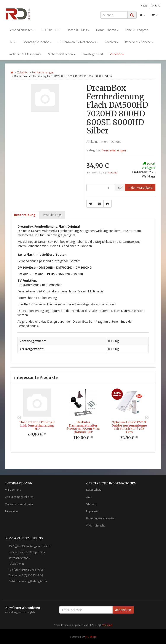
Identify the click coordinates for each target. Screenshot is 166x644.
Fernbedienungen (22, 30)
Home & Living (78, 30)
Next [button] (147, 418)
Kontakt (155, 5)
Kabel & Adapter (137, 30)
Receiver (111, 42)
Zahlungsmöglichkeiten (19, 497)
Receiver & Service (139, 42)
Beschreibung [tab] (25, 215)
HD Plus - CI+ (51, 30)
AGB (89, 497)
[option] (37, 416)
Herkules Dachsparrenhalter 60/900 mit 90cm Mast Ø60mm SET (83, 427)
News (144, 5)
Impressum (93, 511)
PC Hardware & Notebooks (78, 42)
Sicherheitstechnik (62, 54)
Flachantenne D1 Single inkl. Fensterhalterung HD (37, 426)
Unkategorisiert (93, 54)
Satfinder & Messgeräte (25, 54)
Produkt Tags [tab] (52, 215)
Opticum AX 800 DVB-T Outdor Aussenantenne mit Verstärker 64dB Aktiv (129, 427)
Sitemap (91, 504)
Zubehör (117, 54)
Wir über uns (13, 490)
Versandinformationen (19, 504)
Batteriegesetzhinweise (100, 518)
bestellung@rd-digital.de (32, 581)
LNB (13, 42)
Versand (113, 173)
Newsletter (12, 511)
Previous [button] (19, 418)
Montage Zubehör (37, 42)
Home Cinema (107, 30)
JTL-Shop (91, 637)
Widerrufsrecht (95, 526)
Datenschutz (94, 490)
